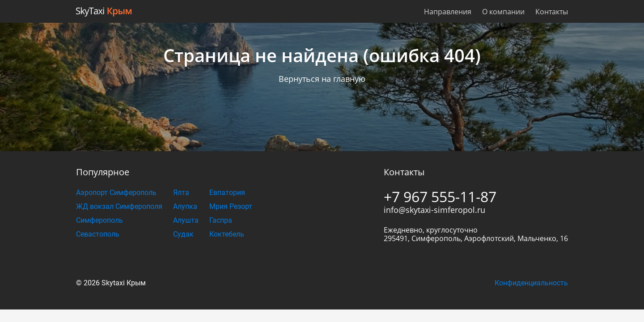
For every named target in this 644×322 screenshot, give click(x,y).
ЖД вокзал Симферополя (119, 206)
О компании (503, 12)
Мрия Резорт (231, 206)
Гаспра (221, 220)
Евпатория (227, 193)
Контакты (552, 12)
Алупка (185, 206)
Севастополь (98, 234)
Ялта (181, 193)
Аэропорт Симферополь (116, 193)
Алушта (186, 220)
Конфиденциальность (531, 283)
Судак (183, 234)
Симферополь (100, 220)
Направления (448, 12)
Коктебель (227, 234)
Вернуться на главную (322, 79)
